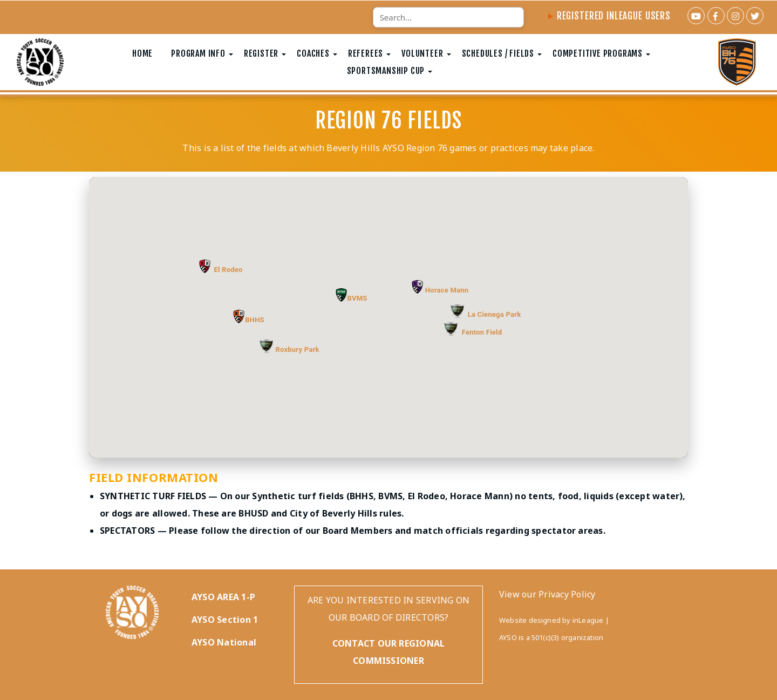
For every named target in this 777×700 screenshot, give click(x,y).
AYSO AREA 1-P (223, 597)
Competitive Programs (598, 53)
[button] (239, 317)
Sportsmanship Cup (386, 71)
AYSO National (224, 642)
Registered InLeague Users (609, 16)
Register (261, 53)
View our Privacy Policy (547, 594)
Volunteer (422, 53)
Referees (366, 53)
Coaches (313, 53)
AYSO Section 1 (225, 620)
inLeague (588, 620)
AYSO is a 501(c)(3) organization (551, 637)
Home (142, 53)
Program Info (198, 53)
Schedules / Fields (498, 53)
